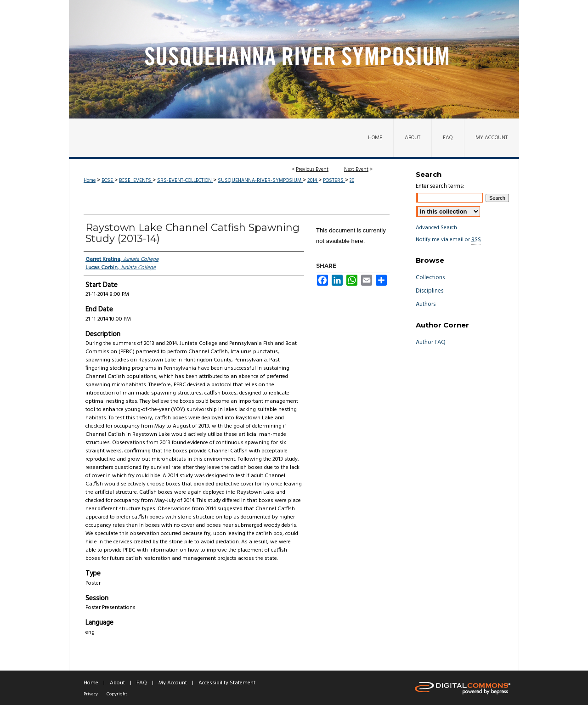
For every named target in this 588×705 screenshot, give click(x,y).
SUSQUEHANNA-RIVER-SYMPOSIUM (260, 180)
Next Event (356, 169)
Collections (430, 278)
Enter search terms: (440, 186)
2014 (313, 180)
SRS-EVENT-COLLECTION (185, 180)
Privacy (91, 694)
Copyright (117, 694)
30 (352, 180)
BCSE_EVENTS (136, 180)
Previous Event (312, 169)
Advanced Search (436, 228)
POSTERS (334, 180)
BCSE (108, 180)
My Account (173, 683)
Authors (426, 304)
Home (90, 180)
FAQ (142, 683)
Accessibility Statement (227, 683)
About (117, 683)
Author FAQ (431, 342)
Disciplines (430, 291)
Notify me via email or (448, 240)
